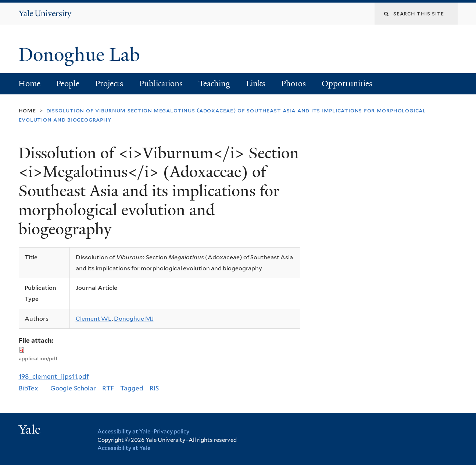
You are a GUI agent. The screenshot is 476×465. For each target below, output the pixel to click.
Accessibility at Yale (124, 432)
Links (256, 84)
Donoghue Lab (84, 55)
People (68, 84)
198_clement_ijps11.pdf (54, 376)
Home (29, 84)
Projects (109, 84)
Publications (161, 84)
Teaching (214, 84)
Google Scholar (73, 388)
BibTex (28, 388)
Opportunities (347, 84)
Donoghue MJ (134, 319)
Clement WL (94, 319)
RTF (108, 388)
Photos (294, 84)
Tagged (132, 388)
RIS (154, 388)
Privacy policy (171, 432)
